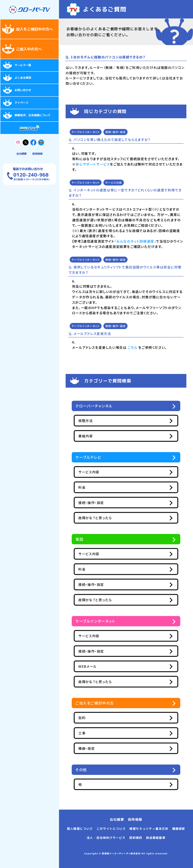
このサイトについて (111, 829)
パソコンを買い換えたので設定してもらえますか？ (112, 139)
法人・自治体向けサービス (106, 838)
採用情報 (37, 154)
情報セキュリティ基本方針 (149, 829)
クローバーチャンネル (94, 406)
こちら (132, 347)
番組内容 (94, 436)
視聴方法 (94, 421)
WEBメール (96, 666)
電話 (79, 539)
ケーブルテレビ (88, 457)
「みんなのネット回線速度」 (135, 241)
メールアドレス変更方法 (92, 333)
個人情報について (80, 829)
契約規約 (136, 838)
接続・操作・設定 (115, 132)
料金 (91, 487)
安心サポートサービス (93, 164)
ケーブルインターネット (86, 132)
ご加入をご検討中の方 (95, 703)
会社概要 (22, 154)
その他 (81, 770)
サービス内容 (114, 183)
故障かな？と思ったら (104, 518)
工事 (91, 733)
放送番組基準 (156, 838)
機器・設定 (95, 748)
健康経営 (179, 829)
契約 (91, 718)
